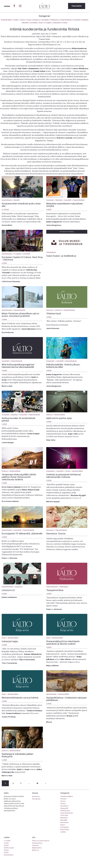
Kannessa (50, 530)
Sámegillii (45, 20)
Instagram (36, 799)
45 (40, 783)
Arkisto (65, 23)
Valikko (7, 6)
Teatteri (16, 20)
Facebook (36, 796)
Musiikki (25, 23)
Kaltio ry (36, 850)
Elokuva (49, 415)
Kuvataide (34, 23)
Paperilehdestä (66, 20)
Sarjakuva (36, 20)
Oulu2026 (77, 20)
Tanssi (22, 20)
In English (48, 23)
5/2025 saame (9, 848)
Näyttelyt (85, 20)
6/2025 (6, 846)
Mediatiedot (37, 848)
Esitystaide (57, 23)
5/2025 (6, 850)
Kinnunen (50, 310)
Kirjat (41, 23)
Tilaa (77, 6)
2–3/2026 (5, 210)
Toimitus (36, 846)
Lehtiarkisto (9, 855)
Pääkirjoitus (54, 20)
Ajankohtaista (7, 200)
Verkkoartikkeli (6, 20)
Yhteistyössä (51, 252)
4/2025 (6, 853)
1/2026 (49, 210)
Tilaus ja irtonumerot (41, 841)
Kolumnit (59, 310)
